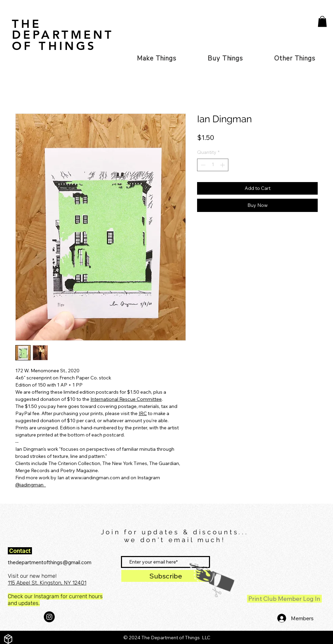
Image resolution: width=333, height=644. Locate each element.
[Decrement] (202, 165)
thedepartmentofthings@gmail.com (50, 562)
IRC (143, 413)
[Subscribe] (166, 576)
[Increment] (223, 165)
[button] (322, 21)
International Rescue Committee (126, 399)
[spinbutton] (213, 165)
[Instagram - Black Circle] (49, 617)
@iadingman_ (31, 485)
